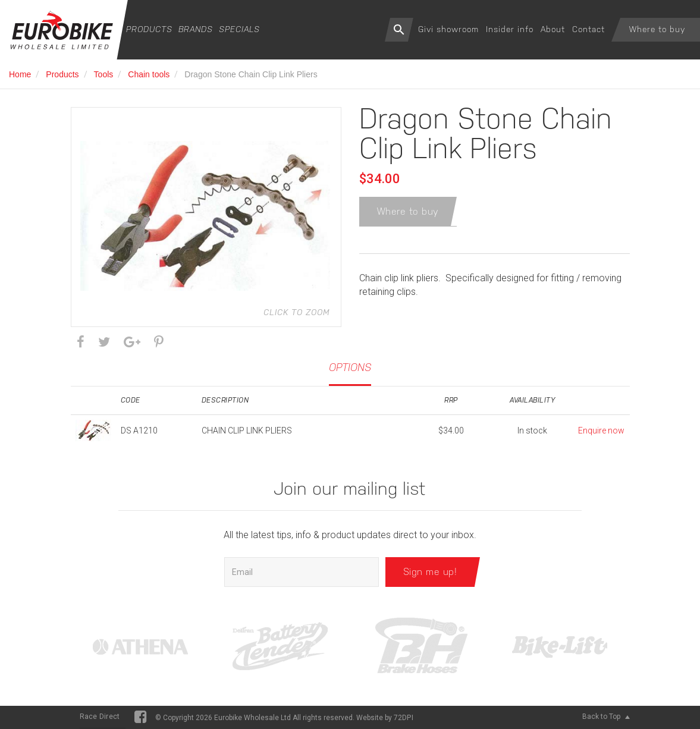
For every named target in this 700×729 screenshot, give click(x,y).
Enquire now (601, 431)
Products (149, 29)
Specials (239, 29)
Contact (588, 29)
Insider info (510, 29)
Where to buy (657, 29)
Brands (196, 29)
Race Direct (100, 717)
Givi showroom (448, 29)
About (553, 29)
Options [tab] (350, 367)
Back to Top (606, 717)
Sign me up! (430, 572)
